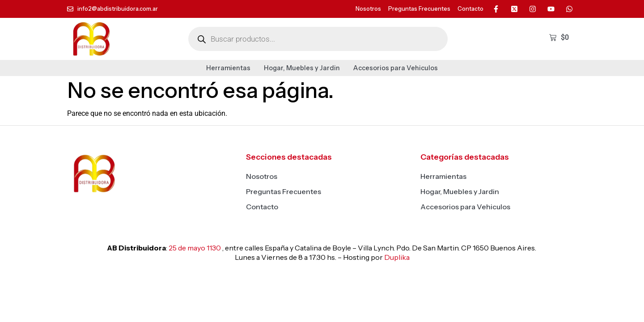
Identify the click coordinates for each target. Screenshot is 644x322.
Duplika (397, 257)
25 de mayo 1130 (195, 248)
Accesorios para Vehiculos (396, 68)
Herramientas (228, 68)
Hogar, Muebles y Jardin (302, 68)
